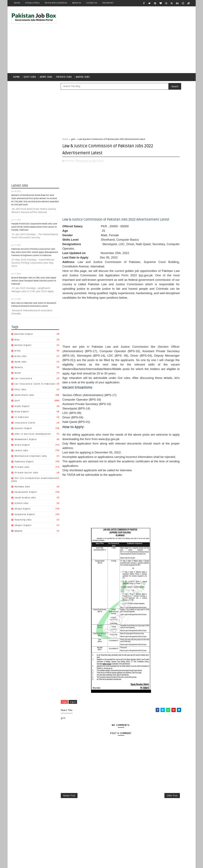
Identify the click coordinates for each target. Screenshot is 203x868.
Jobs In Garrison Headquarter (33, 423)
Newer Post (69, 845)
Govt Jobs (30, 65)
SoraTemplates (31, 863)
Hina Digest (22, 401)
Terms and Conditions (56, 3)
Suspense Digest (25, 503)
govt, (102, 160)
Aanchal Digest (24, 323)
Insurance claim (25, 412)
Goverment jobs (25, 384)
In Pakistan (22, 406)
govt (17, 390)
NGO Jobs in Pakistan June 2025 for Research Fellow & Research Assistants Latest (175, 202)
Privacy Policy (33, 3)
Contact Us (92, 3)
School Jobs (22, 492)
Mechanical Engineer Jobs (31, 445)
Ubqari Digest (23, 515)
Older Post (133, 845)
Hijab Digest (22, 395)
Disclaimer (108, 3)
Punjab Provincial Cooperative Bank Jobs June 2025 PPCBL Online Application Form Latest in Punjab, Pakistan (34, 216)
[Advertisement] (133, 34)
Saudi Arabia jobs (25, 487)
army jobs (21, 345)
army (18, 340)
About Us (77, 3)
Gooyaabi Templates (68, 863)
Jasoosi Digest (24, 417)
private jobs (22, 456)
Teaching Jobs (23, 509)
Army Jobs (46, 65)
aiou (17, 329)
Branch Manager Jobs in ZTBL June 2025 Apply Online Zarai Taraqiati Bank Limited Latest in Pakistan (34, 270)
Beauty (19, 356)
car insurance (24, 368)
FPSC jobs (21, 379)
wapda (19, 520)
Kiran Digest (22, 434)
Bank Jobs (21, 351)
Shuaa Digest (23, 498)
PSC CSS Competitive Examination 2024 (167, 412)
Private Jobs (64, 65)
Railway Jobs (22, 476)
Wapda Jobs (83, 65)
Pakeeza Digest (24, 451)
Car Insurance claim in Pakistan (35, 373)
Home (17, 3)
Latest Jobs (22, 439)
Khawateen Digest (26, 429)
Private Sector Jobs (27, 462)
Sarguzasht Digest (26, 481)
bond (18, 362)
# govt (73, 750)
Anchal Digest (23, 334)
